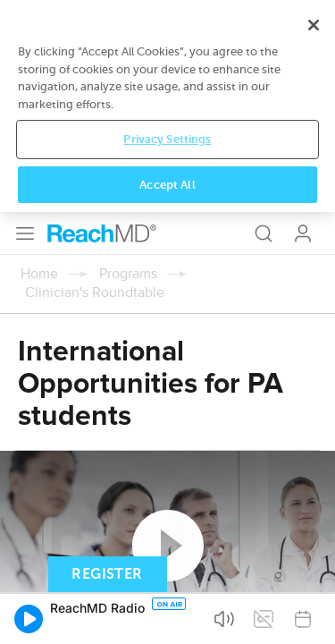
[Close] (314, 458)
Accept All (167, 618)
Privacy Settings (167, 572)
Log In (303, 21)
